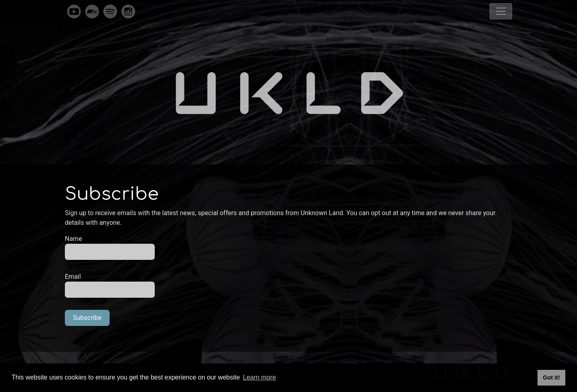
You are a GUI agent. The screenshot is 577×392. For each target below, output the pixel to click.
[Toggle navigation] (501, 11)
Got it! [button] (551, 377)
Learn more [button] (259, 377)
